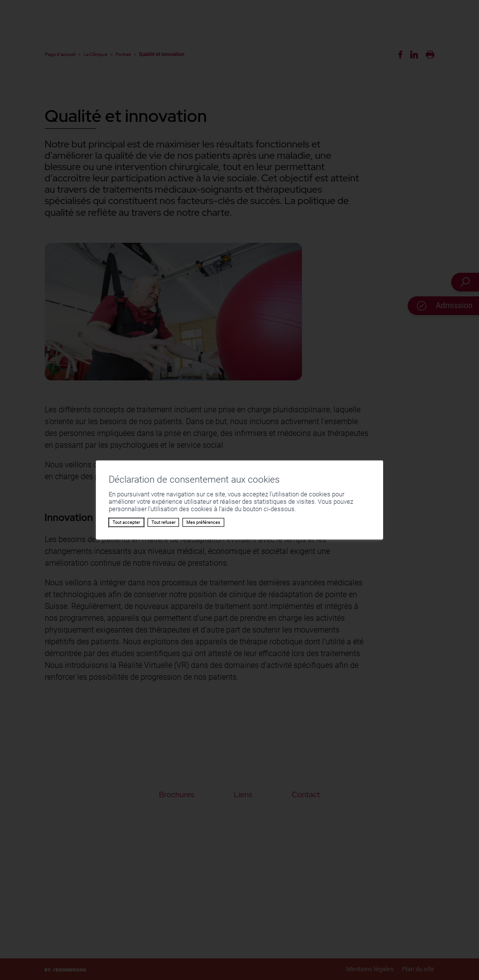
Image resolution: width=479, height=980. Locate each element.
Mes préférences (203, 522)
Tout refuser (164, 522)
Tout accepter (126, 522)
